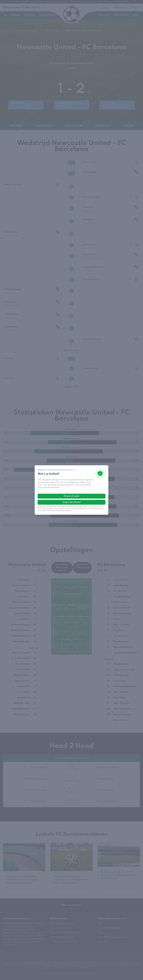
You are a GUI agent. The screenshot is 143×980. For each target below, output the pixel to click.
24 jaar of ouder (71, 496)
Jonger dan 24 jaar (72, 502)
